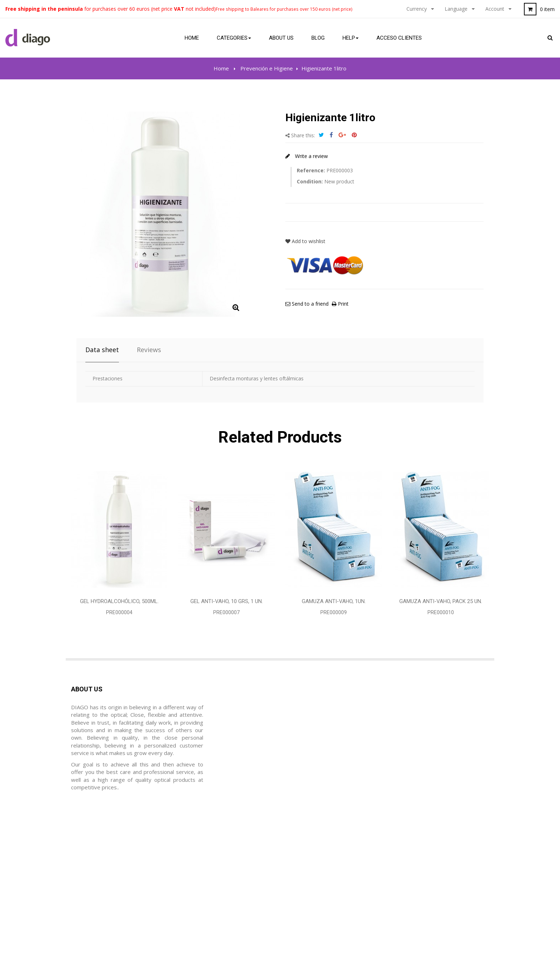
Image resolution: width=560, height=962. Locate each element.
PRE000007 (226, 612)
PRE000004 (119, 612)
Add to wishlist (305, 241)
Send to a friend (309, 304)
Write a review (311, 156)
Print (342, 304)
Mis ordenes (194, 840)
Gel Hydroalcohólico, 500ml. (119, 601)
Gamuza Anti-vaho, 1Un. (334, 601)
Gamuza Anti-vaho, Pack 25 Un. (441, 601)
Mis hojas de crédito (203, 854)
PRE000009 (334, 612)
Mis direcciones (197, 867)
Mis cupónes (194, 894)
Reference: (311, 170)
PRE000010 (441, 612)
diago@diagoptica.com (111, 881)
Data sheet (102, 350)
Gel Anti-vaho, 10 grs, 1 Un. (227, 601)
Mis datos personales (205, 881)
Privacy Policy (302, 867)
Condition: (310, 181)
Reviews (149, 350)
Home (221, 68)
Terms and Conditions (312, 854)
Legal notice (300, 840)
